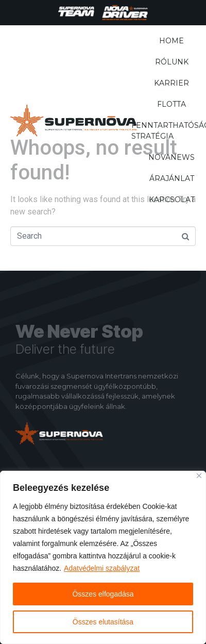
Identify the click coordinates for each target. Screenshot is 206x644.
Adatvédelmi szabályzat (102, 568)
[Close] (199, 476)
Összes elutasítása (103, 622)
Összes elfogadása (103, 594)
